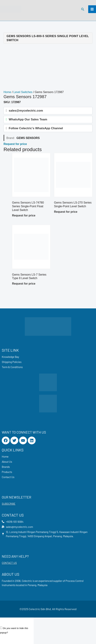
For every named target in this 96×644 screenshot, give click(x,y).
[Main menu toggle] (92, 9)
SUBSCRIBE (9, 504)
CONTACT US (9, 563)
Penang (32, 585)
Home (7, 92)
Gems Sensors (28, 138)
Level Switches (23, 92)
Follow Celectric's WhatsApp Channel (36, 128)
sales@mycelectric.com (26, 111)
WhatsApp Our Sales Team (28, 119)
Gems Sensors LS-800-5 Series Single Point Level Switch (48, 38)
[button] (83, 9)
